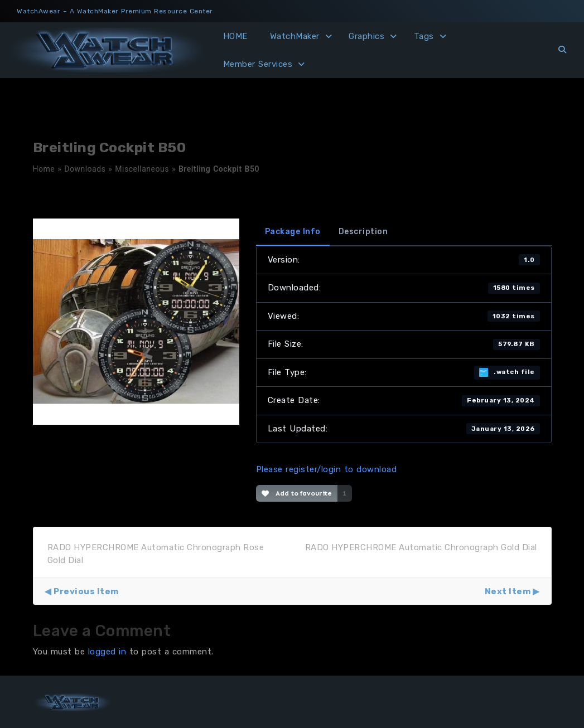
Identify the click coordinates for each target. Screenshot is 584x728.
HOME (235, 36)
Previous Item (86, 591)
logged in (107, 652)
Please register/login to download (327, 469)
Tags (424, 36)
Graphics (366, 36)
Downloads (85, 169)
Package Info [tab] (293, 232)
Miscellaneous (142, 169)
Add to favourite (297, 493)
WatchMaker (295, 36)
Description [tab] (363, 232)
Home (44, 169)
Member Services (258, 64)
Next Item (508, 591)
